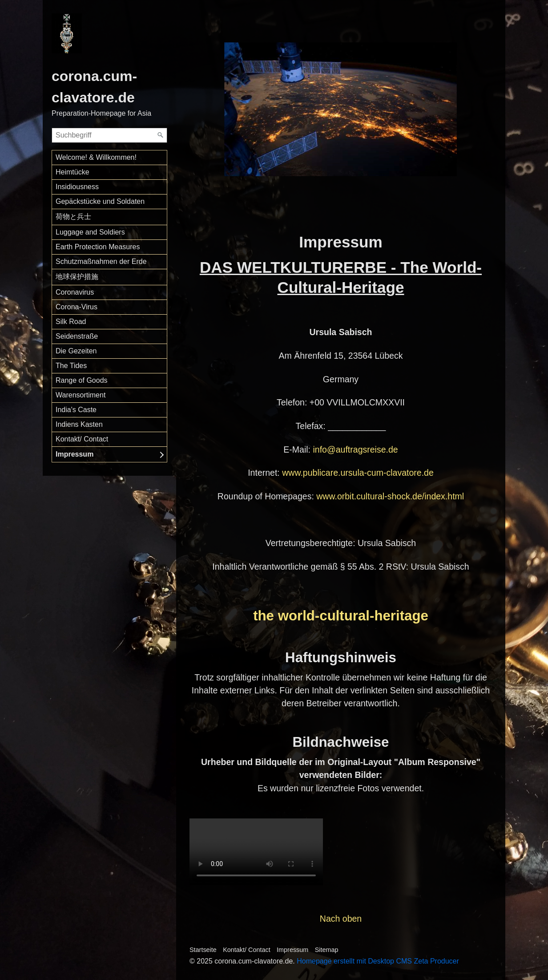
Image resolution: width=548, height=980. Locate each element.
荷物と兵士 (73, 217)
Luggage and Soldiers (90, 232)
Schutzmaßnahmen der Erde (101, 261)
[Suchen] (161, 135)
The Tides (71, 366)
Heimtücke (73, 172)
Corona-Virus (77, 307)
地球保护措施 (77, 277)
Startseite (203, 950)
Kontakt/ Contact (82, 439)
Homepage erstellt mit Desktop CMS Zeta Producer (378, 961)
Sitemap (327, 950)
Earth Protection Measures (98, 247)
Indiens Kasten (79, 424)
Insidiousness (77, 187)
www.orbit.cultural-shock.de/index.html (390, 496)
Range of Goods (82, 380)
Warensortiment (81, 395)
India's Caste (76, 410)
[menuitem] (109, 158)
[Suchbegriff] (109, 135)
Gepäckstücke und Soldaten (100, 201)
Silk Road (71, 322)
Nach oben (341, 919)
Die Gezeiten (76, 351)
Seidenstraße (77, 336)
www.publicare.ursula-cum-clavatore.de (358, 473)
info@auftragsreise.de (355, 450)
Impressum (75, 454)
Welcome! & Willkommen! (96, 157)
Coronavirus (75, 292)
